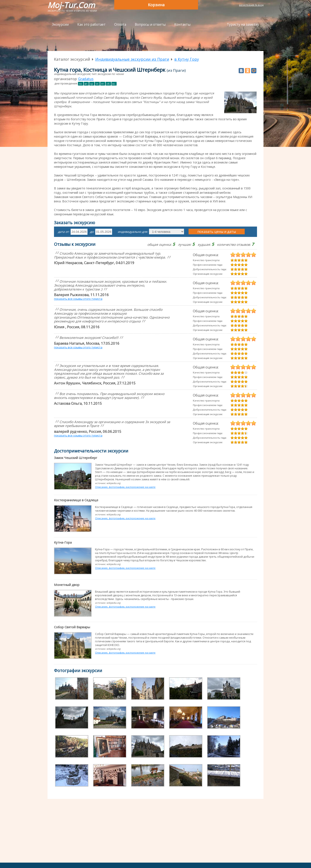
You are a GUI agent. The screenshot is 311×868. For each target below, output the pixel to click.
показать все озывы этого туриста (78, 299)
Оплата (120, 25)
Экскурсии (60, 25)
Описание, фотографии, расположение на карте (125, 487)
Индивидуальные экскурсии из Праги (132, 59)
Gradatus (86, 79)
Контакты (182, 25)
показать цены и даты (217, 232)
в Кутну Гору (187, 59)
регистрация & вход (251, 5)
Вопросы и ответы (150, 25)
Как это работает (91, 25)
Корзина (156, 5)
